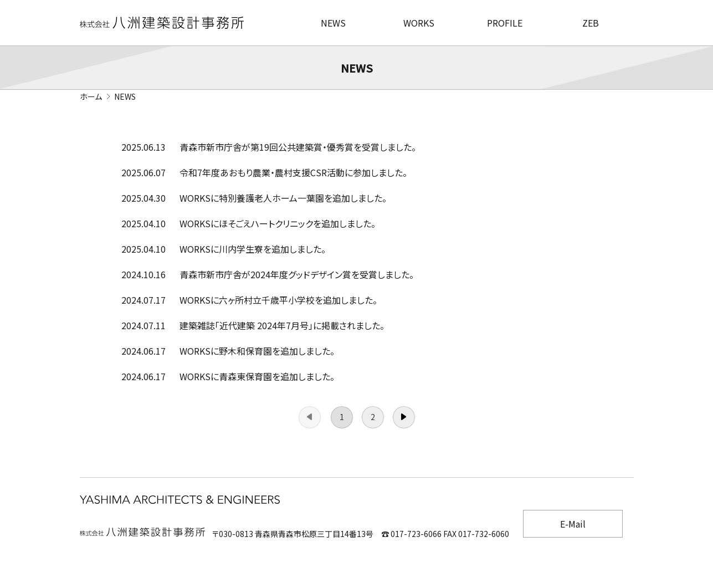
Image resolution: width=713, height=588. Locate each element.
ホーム (91, 96)
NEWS (333, 23)
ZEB (591, 23)
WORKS (419, 23)
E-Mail (573, 524)
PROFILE (505, 23)
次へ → (404, 417)
